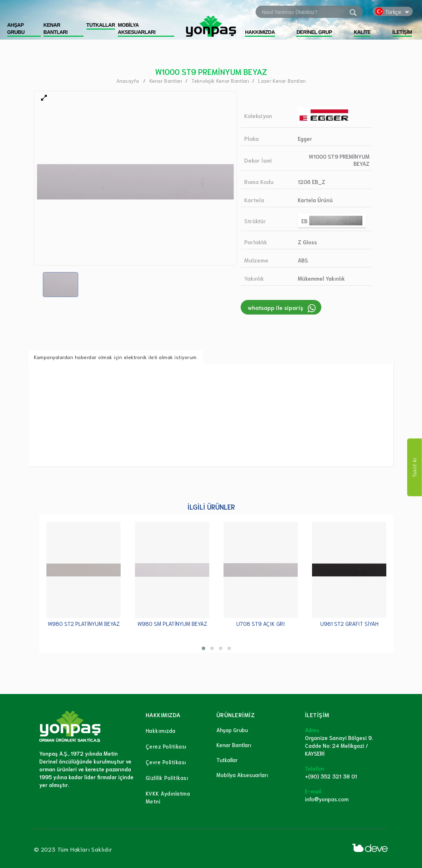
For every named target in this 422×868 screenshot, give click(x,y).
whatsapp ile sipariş (275, 307)
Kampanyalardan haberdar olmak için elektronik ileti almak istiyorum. (116, 357)
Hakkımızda (161, 730)
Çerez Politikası (166, 746)
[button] (204, 648)
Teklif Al (415, 467)
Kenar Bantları (234, 745)
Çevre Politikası (166, 762)
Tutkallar (227, 760)
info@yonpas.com (327, 799)
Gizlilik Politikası (167, 777)
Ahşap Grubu (232, 730)
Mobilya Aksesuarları (242, 775)
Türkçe (393, 11)
